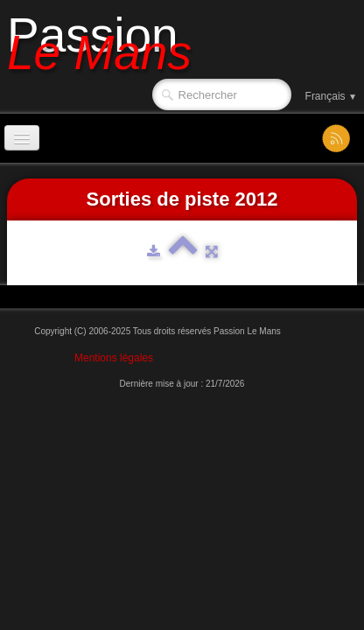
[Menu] (22, 138)
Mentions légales (114, 358)
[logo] (106, 41)
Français (331, 96)
